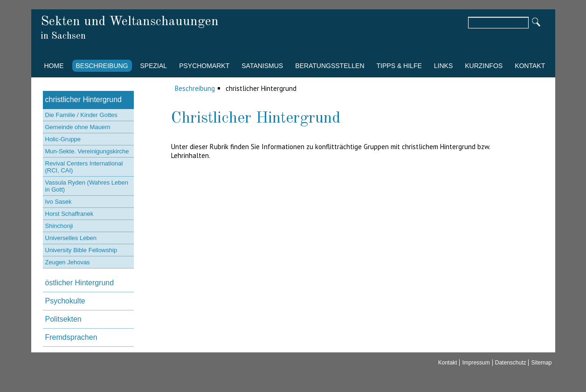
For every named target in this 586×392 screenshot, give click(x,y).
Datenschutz (511, 363)
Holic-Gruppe (63, 139)
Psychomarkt (204, 66)
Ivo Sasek (59, 202)
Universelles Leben (71, 238)
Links (443, 66)
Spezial (154, 66)
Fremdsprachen (71, 337)
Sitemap (541, 363)
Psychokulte (65, 301)
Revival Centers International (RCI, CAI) (84, 167)
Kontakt (530, 66)
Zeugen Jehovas (68, 262)
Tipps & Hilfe (399, 66)
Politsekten (63, 319)
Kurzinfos (484, 66)
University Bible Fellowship (81, 250)
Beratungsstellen (330, 66)
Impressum (476, 363)
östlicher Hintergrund (80, 283)
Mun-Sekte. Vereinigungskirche (87, 151)
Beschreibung (102, 66)
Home (54, 66)
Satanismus (262, 66)
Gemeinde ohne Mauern (78, 127)
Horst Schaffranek (69, 214)
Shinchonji (59, 226)
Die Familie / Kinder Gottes (81, 115)
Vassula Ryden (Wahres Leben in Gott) (87, 186)
